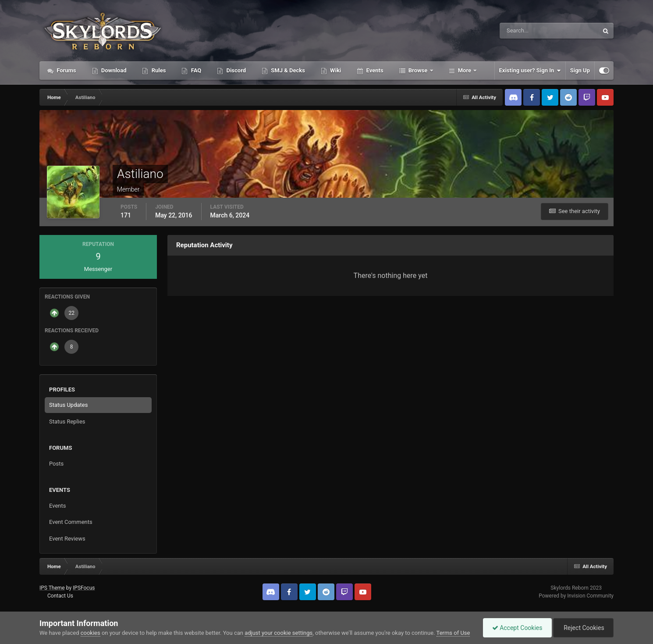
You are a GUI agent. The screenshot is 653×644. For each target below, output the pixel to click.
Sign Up (580, 70)
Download (113, 70)
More (465, 70)
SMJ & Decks (287, 70)
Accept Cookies (517, 628)
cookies (90, 633)
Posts (56, 464)
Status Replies (67, 422)
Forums (66, 70)
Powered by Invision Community (576, 596)
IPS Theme (52, 588)
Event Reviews (67, 539)
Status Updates (68, 405)
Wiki (335, 70)
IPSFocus (84, 588)
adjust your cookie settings (279, 633)
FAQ (195, 70)
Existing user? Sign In (530, 71)
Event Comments (71, 522)
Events (374, 70)
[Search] (522, 31)
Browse (418, 70)
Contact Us (60, 596)
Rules (158, 70)
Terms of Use (453, 633)
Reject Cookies (583, 628)
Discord (235, 70)
